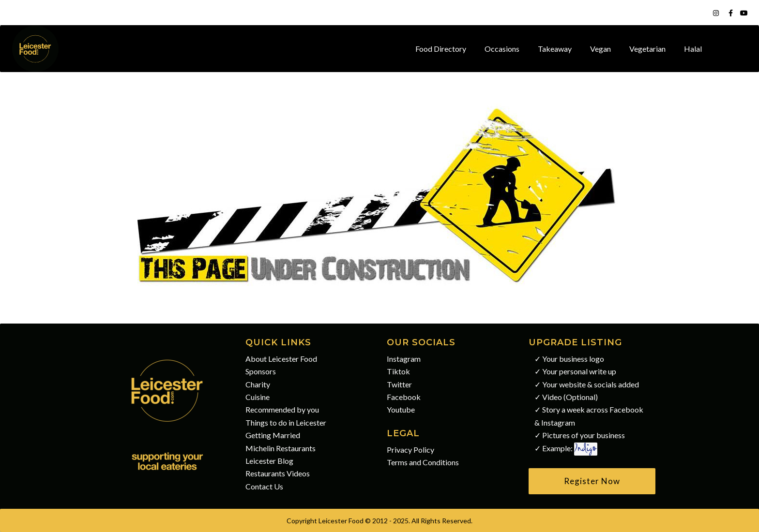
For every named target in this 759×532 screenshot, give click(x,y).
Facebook (404, 397)
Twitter (399, 384)
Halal (693, 49)
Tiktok (398, 371)
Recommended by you (282, 409)
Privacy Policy (410, 450)
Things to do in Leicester (286, 422)
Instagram (404, 359)
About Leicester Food (281, 359)
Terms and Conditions (423, 462)
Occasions (502, 49)
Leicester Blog (269, 461)
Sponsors (261, 371)
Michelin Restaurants (281, 448)
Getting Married (273, 435)
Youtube (401, 409)
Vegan (600, 49)
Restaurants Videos (278, 473)
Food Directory (441, 49)
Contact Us (264, 486)
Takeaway (555, 49)
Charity (258, 384)
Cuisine (258, 397)
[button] (592, 481)
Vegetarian (647, 49)
